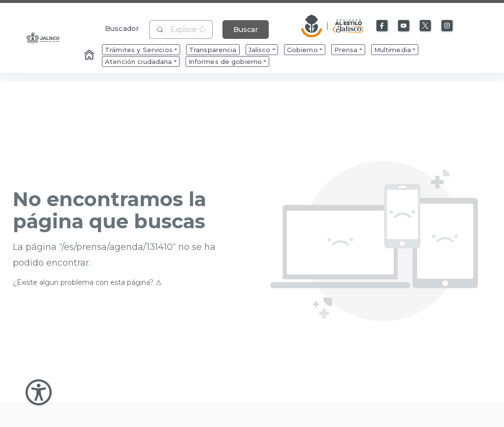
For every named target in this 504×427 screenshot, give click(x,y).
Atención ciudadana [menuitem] (139, 61)
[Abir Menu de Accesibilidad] (39, 392)
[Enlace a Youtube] (404, 26)
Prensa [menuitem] (346, 50)
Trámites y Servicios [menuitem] (139, 50)
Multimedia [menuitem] (393, 50)
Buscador (122, 28)
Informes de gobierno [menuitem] (225, 61)
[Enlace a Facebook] (382, 26)
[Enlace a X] (426, 26)
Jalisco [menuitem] (260, 50)
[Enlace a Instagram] (447, 26)
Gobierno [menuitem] (302, 50)
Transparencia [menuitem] (213, 50)
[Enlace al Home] (90, 56)
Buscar (246, 30)
